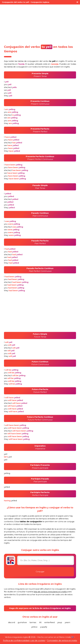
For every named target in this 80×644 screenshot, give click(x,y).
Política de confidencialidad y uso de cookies (24, 640)
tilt (40, 622)
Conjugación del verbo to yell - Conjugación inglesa (26, 2)
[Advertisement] (40, 24)
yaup (60, 622)
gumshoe (22, 622)
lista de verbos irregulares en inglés (50, 592)
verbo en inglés (54, 61)
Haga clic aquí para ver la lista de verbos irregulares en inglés (40, 608)
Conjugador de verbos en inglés (62, 640)
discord (12, 622)
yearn (67, 622)
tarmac (33, 622)
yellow (34, 627)
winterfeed (49, 622)
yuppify (44, 627)
